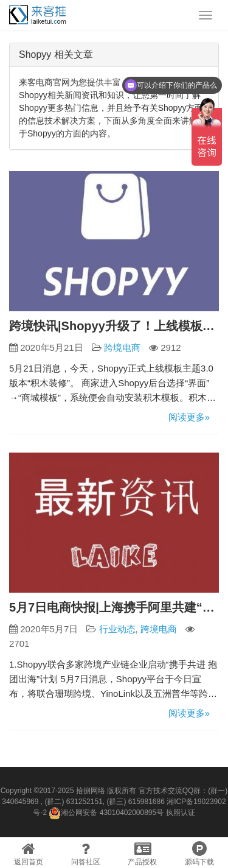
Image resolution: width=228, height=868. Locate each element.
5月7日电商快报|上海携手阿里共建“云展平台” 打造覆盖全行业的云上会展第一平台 (114, 607)
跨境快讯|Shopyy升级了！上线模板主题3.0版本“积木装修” (114, 326)
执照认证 (181, 813)
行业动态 (117, 629)
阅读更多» (189, 417)
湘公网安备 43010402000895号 (106, 813)
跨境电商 (122, 348)
